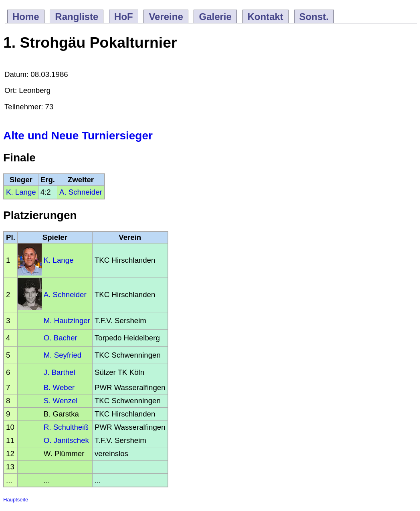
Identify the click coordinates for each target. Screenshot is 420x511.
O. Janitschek (66, 440)
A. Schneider (81, 192)
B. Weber (59, 387)
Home (26, 17)
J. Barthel (60, 372)
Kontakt (266, 17)
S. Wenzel (61, 401)
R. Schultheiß (66, 427)
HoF (124, 17)
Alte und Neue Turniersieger (78, 136)
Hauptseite (16, 500)
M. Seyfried (63, 355)
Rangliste (77, 17)
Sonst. (314, 17)
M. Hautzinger (67, 321)
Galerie (215, 17)
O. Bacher (61, 338)
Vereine (166, 17)
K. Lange (21, 192)
